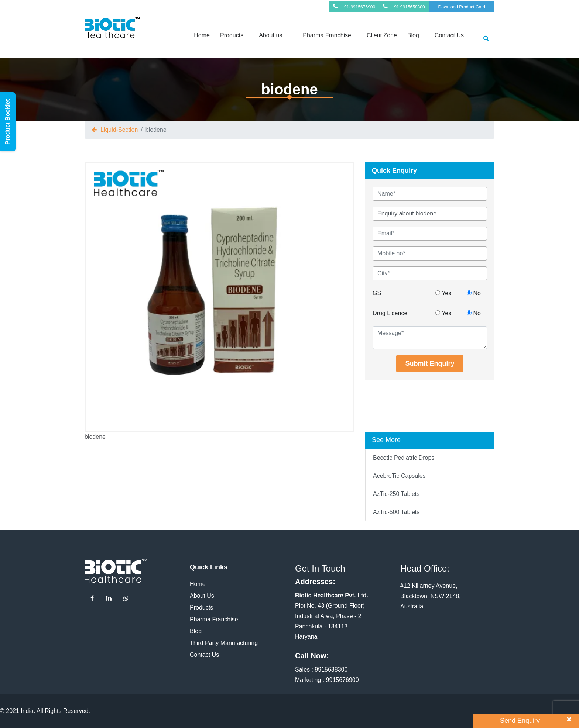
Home (202, 35)
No (474, 293)
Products (232, 35)
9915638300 (331, 670)
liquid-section (119, 130)
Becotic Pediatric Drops (404, 458)
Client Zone (382, 35)
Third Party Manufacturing (224, 643)
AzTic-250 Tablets (396, 494)
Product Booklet (8, 122)
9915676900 (342, 680)
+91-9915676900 (358, 7)
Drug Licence (390, 313)
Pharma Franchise (327, 35)
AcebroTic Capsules (399, 476)
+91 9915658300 (408, 7)
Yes (443, 293)
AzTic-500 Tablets (396, 512)
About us (270, 35)
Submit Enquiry (430, 363)
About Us (202, 596)
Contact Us (449, 35)
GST (379, 293)
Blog (413, 35)
